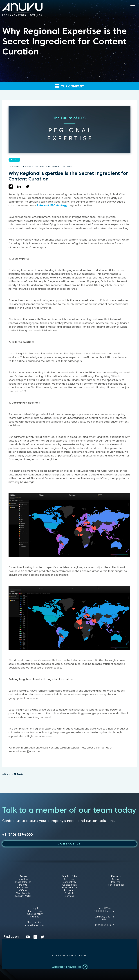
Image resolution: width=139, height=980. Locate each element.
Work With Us (23, 893)
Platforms (69, 890)
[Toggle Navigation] (133, 5)
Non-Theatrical (116, 885)
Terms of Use (35, 911)
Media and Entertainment (47, 166)
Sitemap (35, 917)
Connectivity (69, 882)
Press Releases (23, 882)
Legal (35, 908)
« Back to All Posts (13, 774)
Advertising (69, 879)
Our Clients (67, 166)
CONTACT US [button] (69, 844)
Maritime (116, 882)
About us (23, 879)
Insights (23, 885)
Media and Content (24, 166)
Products (69, 893)
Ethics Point (23, 888)
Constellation (69, 885)
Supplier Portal (23, 896)
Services (69, 896)
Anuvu (83, 956)
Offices (23, 890)
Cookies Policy (35, 914)
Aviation (14, 160)
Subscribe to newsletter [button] (69, 967)
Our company (70, 86)
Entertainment (69, 888)
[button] (133, 5)
